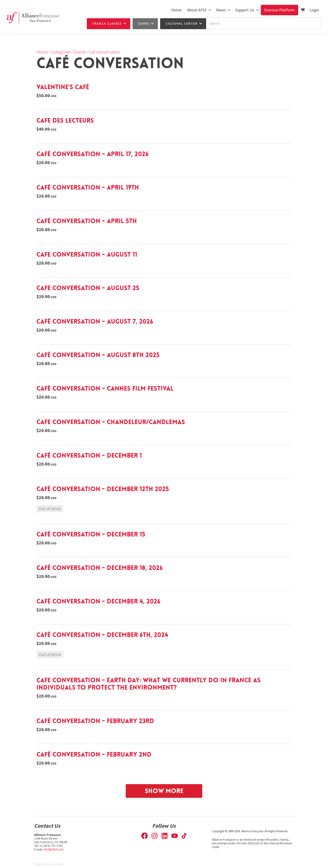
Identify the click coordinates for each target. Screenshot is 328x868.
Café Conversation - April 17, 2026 (92, 154)
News (221, 10)
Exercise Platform (279, 10)
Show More (164, 791)
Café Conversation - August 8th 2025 (98, 355)
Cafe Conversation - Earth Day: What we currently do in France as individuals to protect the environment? (149, 684)
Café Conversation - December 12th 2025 (103, 489)
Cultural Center (182, 24)
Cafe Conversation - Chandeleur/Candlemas (111, 422)
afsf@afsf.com (54, 849)
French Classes (107, 24)
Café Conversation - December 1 (89, 456)
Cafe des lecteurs (65, 121)
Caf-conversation (105, 52)
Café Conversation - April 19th (88, 188)
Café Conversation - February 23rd (95, 721)
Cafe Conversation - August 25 (88, 288)
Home (176, 10)
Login (314, 10)
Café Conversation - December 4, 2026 (98, 601)
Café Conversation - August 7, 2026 (95, 322)
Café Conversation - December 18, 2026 (100, 568)
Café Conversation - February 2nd (94, 755)
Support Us (245, 10)
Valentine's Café (63, 87)
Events (80, 52)
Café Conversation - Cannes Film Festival (105, 389)
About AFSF (197, 10)
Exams (144, 24)
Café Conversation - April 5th (87, 221)
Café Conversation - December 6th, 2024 (102, 635)
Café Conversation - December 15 (91, 534)
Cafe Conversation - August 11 (87, 255)
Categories (61, 52)
